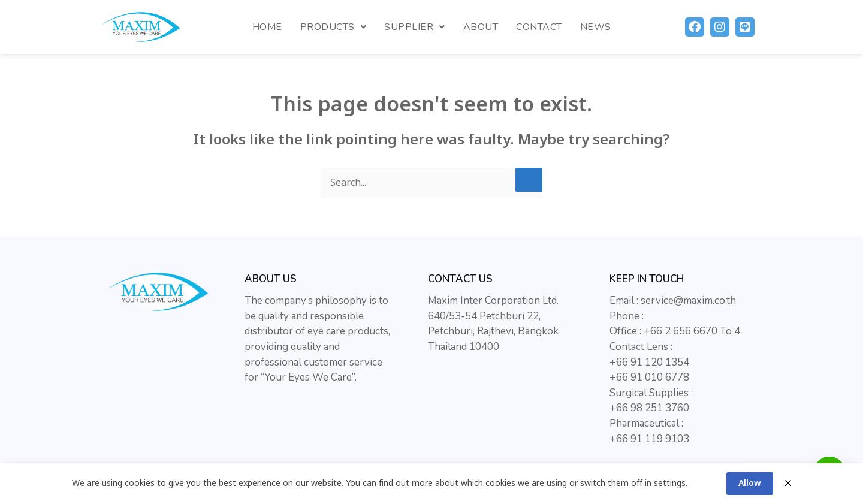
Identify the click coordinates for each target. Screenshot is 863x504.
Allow (750, 483)
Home (267, 27)
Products (334, 27)
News (596, 27)
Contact (539, 27)
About (481, 27)
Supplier (415, 27)
